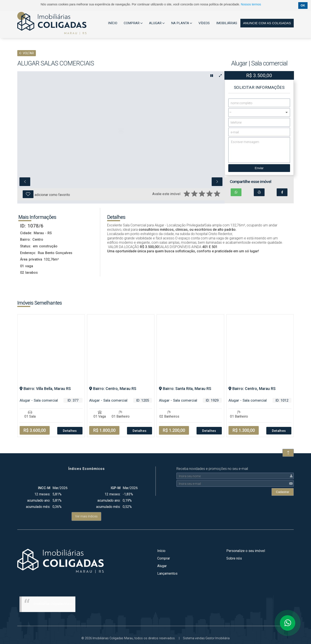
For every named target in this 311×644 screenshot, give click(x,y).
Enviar (259, 168)
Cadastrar (283, 492)
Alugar (162, 566)
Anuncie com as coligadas (267, 23)
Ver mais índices (86, 516)
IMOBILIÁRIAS (227, 23)
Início (161, 551)
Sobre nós (234, 558)
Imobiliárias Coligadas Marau (54, 604)
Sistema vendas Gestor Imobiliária (206, 638)
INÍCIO (113, 23)
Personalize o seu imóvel (246, 551)
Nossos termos (251, 4)
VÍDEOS (204, 23)
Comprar (164, 558)
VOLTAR (27, 53)
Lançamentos (167, 573)
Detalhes (70, 431)
